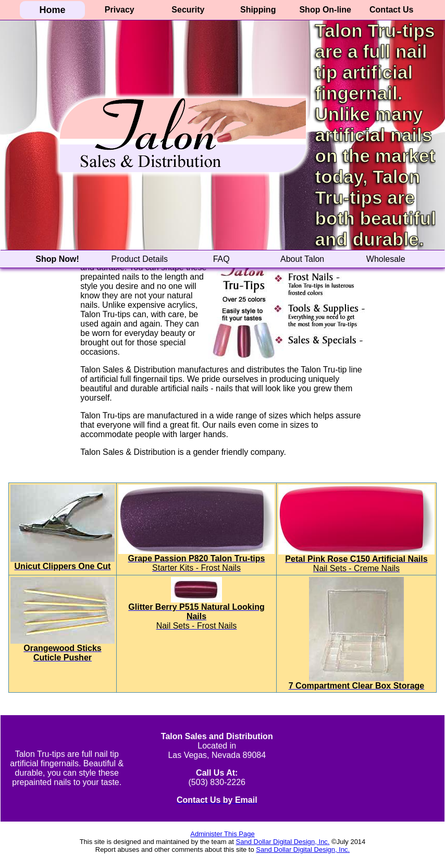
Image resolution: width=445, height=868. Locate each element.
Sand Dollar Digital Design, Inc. (283, 842)
